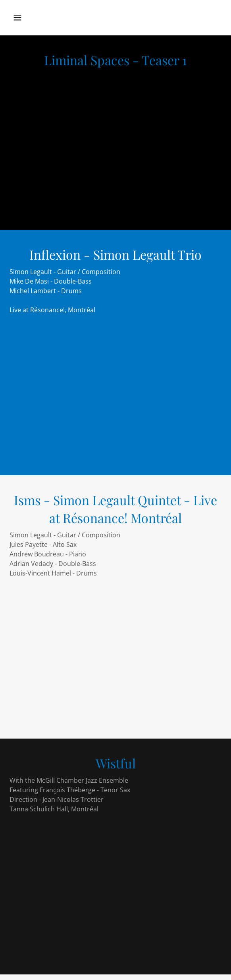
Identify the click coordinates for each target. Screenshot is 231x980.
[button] (24, 17)
